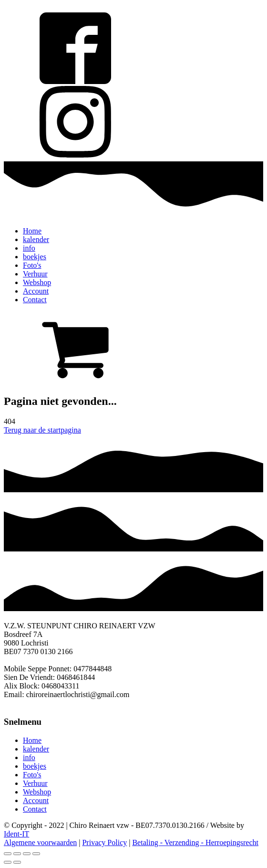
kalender (36, 239)
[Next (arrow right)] (17, 862)
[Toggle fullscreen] (27, 854)
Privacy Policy (104, 842)
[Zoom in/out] (36, 854)
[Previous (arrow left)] (8, 862)
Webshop (37, 282)
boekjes (35, 257)
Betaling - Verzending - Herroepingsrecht (195, 842)
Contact (35, 300)
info (29, 248)
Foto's (32, 265)
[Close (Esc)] (8, 854)
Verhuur (35, 274)
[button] (133, 349)
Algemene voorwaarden (40, 842)
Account (36, 291)
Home (32, 231)
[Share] (17, 854)
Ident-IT (16, 834)
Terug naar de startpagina (42, 430)
